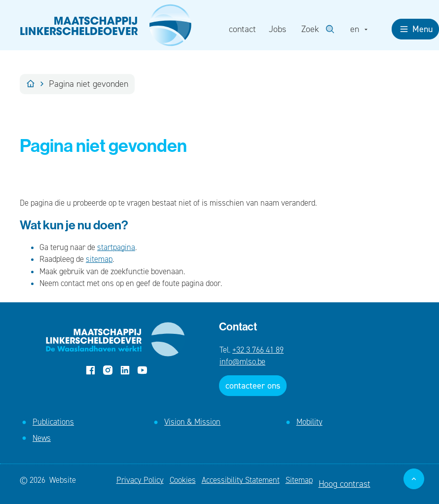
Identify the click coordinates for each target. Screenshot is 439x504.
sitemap (99, 259)
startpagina (116, 247)
